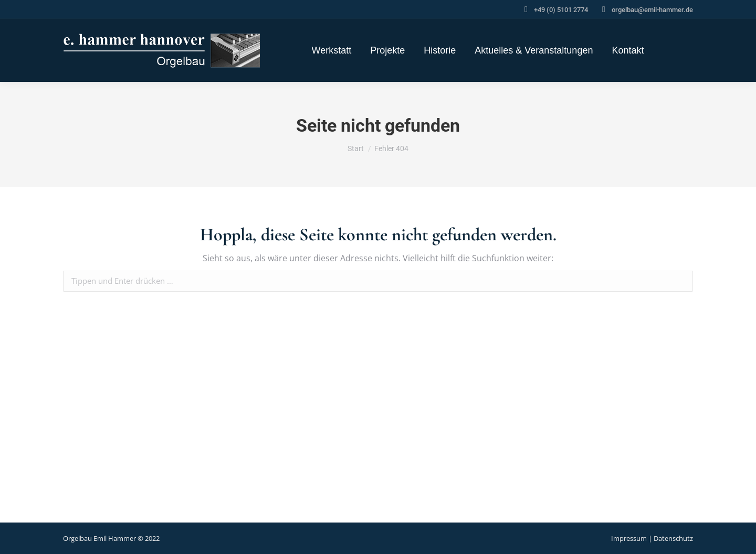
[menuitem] (332, 50)
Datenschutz (673, 538)
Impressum (629, 538)
